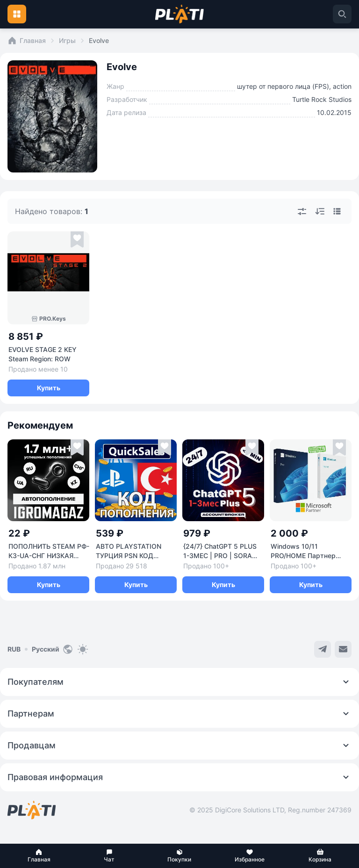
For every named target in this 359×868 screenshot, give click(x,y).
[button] (39, 856)
